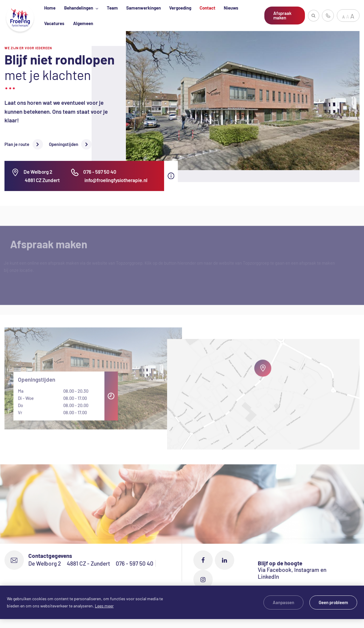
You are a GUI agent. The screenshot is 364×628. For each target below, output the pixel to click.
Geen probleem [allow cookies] (333, 602)
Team (112, 8)
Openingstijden (64, 144)
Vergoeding (180, 8)
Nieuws (231, 8)
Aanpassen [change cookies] (283, 602)
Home (50, 8)
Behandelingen (79, 8)
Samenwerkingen (144, 8)
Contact (208, 8)
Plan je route (17, 144)
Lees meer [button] (104, 606)
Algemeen (83, 23)
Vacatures (54, 23)
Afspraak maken (282, 15)
